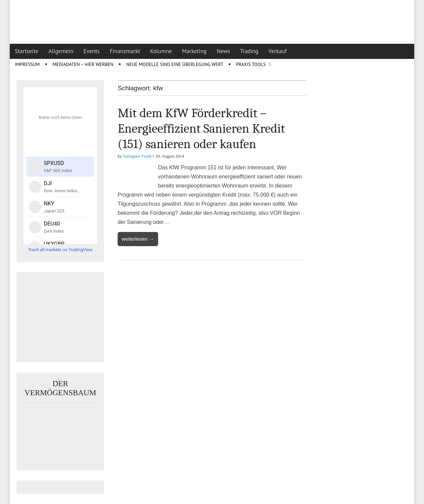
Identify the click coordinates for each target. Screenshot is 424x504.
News (223, 51)
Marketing (194, 51)
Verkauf (278, 51)
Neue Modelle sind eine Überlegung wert (175, 64)
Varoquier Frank (137, 156)
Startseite (27, 51)
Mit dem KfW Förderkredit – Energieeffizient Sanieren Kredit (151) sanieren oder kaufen (201, 128)
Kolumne (161, 51)
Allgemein (61, 51)
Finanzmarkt (125, 51)
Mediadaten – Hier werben (83, 64)
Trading (249, 51)
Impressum (27, 64)
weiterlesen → (138, 239)
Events (92, 51)
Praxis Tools (251, 64)
